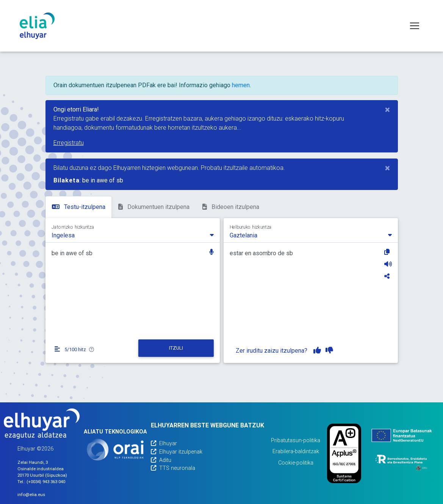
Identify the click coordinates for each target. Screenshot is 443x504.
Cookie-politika (296, 463)
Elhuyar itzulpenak (177, 452)
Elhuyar (164, 444)
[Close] (387, 110)
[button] (211, 253)
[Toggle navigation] (415, 26)
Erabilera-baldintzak (296, 451)
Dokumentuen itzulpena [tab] (154, 207)
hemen (241, 85)
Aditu (161, 460)
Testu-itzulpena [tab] (79, 207)
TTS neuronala (173, 468)
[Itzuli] (176, 348)
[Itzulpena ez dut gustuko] (329, 350)
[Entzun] (388, 264)
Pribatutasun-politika (296, 440)
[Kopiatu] (388, 252)
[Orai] (115, 450)
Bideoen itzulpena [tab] (231, 207)
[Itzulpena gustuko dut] (317, 350)
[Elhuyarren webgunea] (42, 424)
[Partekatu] (388, 276)
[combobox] (133, 235)
